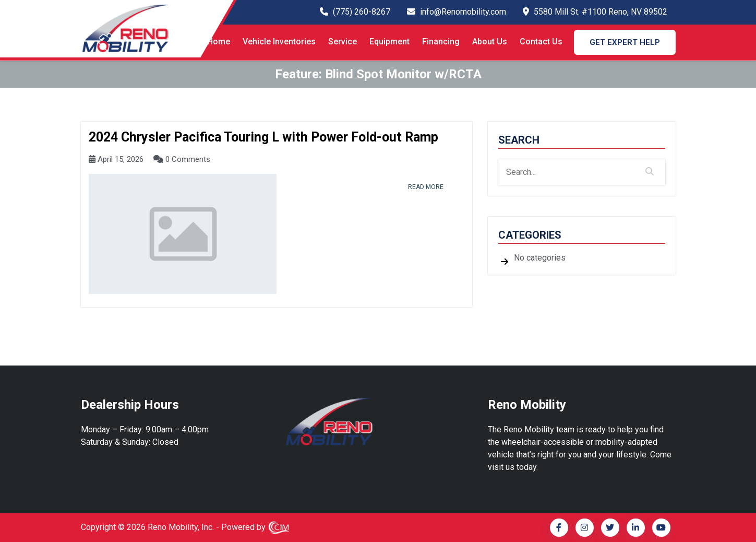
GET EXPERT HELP (625, 42)
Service (343, 42)
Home (219, 42)
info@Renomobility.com (463, 12)
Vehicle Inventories (279, 42)
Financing (441, 42)
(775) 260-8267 (362, 12)
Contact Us (541, 42)
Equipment (389, 42)
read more (426, 187)
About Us (490, 42)
